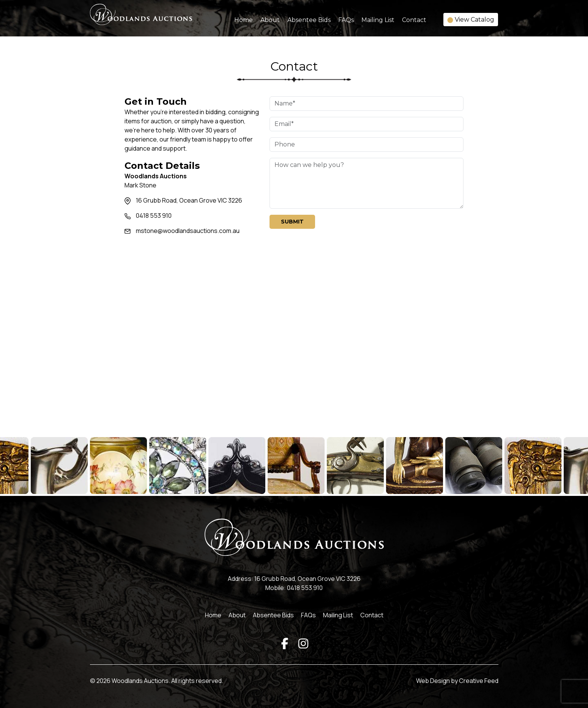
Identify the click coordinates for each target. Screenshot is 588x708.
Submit (292, 222)
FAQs (346, 20)
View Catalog (471, 20)
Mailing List (378, 20)
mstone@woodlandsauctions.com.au (188, 231)
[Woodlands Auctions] (141, 19)
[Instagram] (303, 643)
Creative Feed (479, 681)
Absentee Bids (309, 20)
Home (244, 20)
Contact (414, 20)
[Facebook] (285, 643)
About (270, 20)
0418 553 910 (154, 216)
